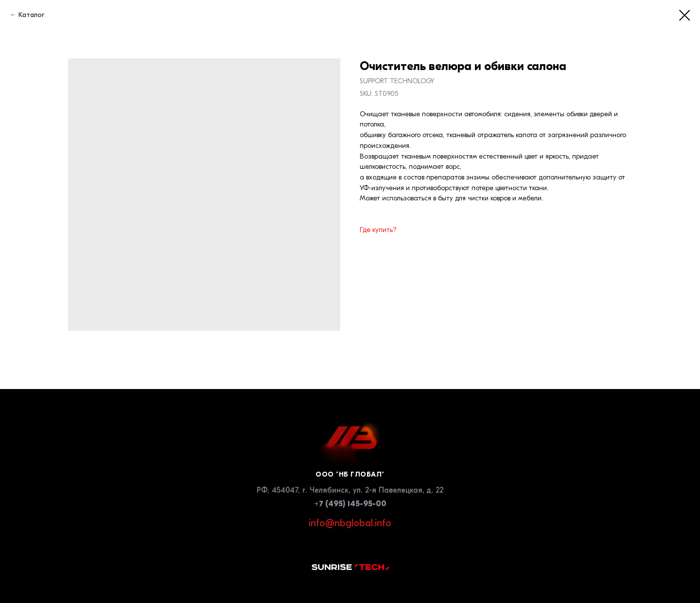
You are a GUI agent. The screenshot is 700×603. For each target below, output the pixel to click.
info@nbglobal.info (350, 523)
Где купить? (378, 230)
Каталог (31, 15)
